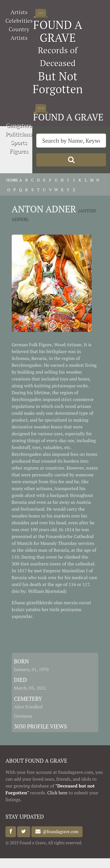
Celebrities (19, 21)
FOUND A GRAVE (58, 31)
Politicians (19, 134)
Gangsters (19, 125)
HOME (9, 180)
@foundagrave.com (59, 832)
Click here (57, 793)
